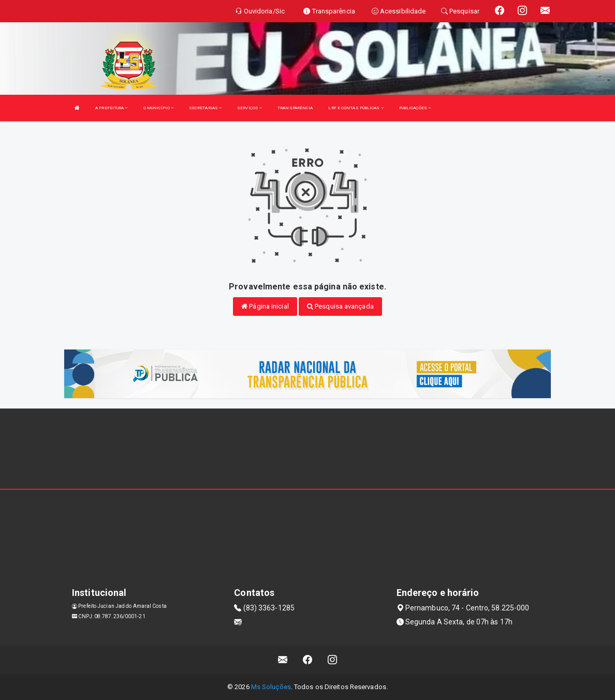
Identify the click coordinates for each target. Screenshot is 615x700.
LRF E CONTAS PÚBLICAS (356, 108)
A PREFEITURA (111, 108)
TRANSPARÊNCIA (295, 108)
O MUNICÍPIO (158, 108)
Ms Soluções (271, 687)
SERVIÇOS (250, 108)
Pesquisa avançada (340, 306)
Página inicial (265, 306)
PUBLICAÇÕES (415, 108)
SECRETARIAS (205, 108)
